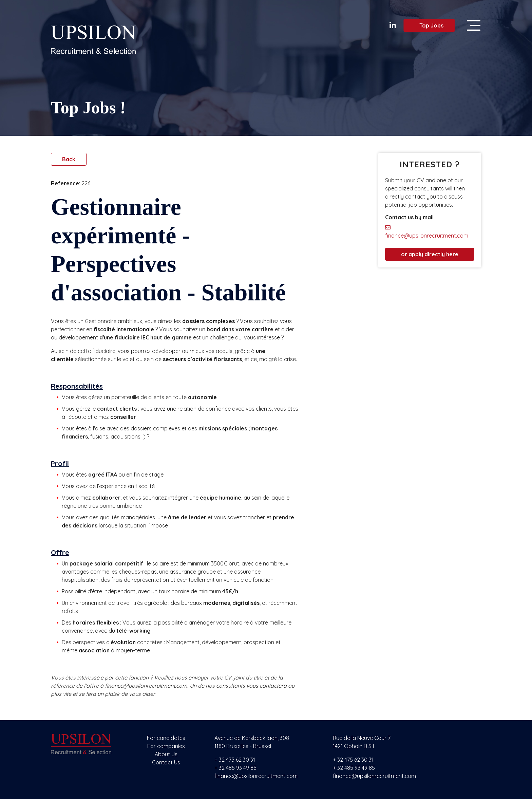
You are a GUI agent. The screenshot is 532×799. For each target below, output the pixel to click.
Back (69, 159)
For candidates (166, 738)
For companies (166, 746)
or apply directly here (430, 254)
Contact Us (166, 762)
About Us (166, 754)
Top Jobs (427, 25)
